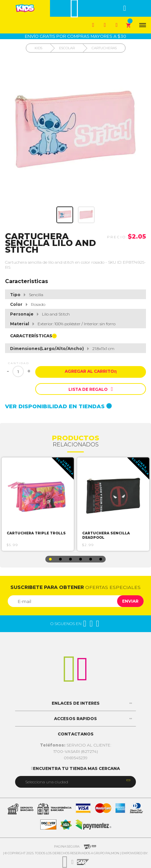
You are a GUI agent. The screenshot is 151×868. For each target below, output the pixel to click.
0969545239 (76, 758)
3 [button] (70, 559)
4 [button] (81, 559)
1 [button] (50, 559)
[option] (38, 504)
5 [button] (91, 559)
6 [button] (101, 559)
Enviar (130, 601)
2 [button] (60, 559)
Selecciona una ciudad (47, 782)
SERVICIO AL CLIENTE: (76, 745)
